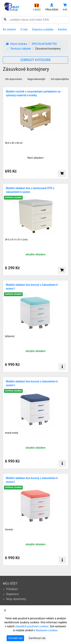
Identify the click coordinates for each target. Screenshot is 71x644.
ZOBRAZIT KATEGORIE (35, 60)
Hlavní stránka (16, 44)
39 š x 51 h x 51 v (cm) (16, 240)
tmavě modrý (12, 433)
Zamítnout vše (37, 638)
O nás (24, 29)
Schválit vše (15, 638)
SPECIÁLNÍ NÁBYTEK (44, 44)
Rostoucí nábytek (21, 49)
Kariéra (62, 29)
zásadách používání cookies (32, 626)
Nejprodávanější (36, 79)
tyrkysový (10, 336)
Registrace (12, 594)
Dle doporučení (14, 79)
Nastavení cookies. (47, 630)
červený (9, 530)
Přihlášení (12, 589)
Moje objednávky (16, 599)
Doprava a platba (43, 29)
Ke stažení (9, 29)
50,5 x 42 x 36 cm (14, 143)
